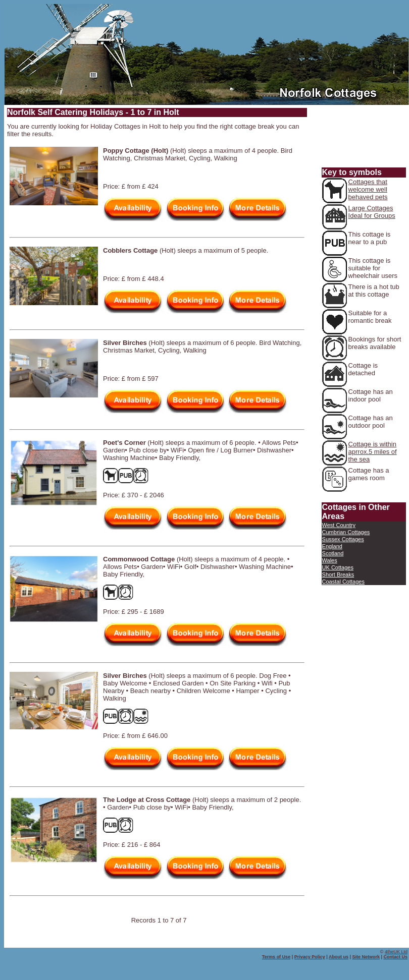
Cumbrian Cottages (346, 532)
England (332, 546)
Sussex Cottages (343, 539)
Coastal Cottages (343, 582)
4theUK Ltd (396, 952)
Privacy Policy (310, 957)
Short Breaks (338, 574)
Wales (330, 560)
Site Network (366, 957)
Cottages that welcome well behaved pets (368, 189)
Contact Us (395, 957)
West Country (339, 525)
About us (339, 957)
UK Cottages (338, 567)
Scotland (333, 553)
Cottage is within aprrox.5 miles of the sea (373, 452)
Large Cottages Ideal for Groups (372, 212)
